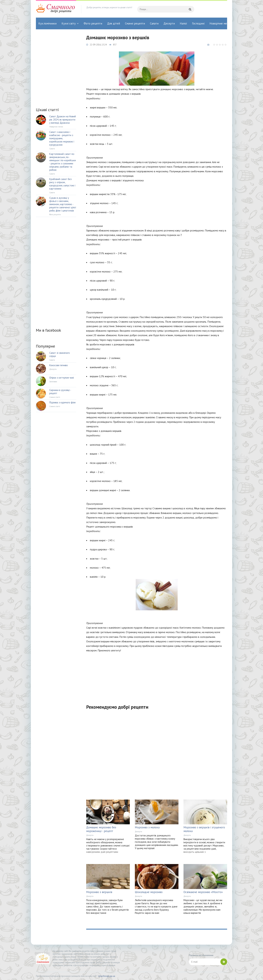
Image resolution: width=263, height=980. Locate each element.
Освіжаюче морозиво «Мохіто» (203, 892)
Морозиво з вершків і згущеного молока (204, 829)
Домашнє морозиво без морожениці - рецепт (101, 829)
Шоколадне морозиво (149, 892)
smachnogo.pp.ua (107, 976)
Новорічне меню (220, 23)
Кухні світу (69, 23)
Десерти (169, 23)
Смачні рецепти (135, 23)
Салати (154, 23)
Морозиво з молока (147, 827)
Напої (183, 23)
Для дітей (114, 23)
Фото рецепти (93, 23)
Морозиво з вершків (99, 892)
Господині (198, 23)
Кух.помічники (47, 23)
